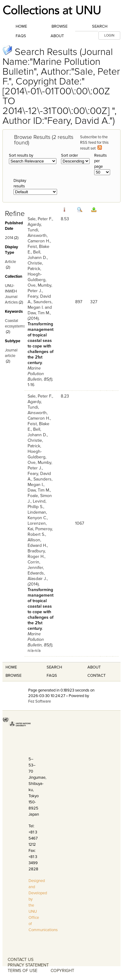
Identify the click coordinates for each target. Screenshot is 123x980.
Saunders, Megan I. (40, 305)
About (57, 36)
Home (21, 26)
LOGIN (109, 35)
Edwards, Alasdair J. (37, 576)
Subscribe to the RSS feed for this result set (94, 143)
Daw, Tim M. (39, 313)
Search (100, 26)
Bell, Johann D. (37, 255)
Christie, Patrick (35, 266)
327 (94, 302)
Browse (60, 26)
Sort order (69, 155)
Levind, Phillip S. (37, 504)
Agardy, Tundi (35, 227)
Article (10, 262)
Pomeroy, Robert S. (40, 532)
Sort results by (21, 155)
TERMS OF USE (23, 971)
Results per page (100, 161)
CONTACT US (21, 960)
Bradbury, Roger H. (37, 554)
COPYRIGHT (62, 971)
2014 (9, 238)
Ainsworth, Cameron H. (39, 238)
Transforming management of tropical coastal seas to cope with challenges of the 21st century (40, 343)
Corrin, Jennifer (35, 565)
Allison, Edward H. (37, 543)
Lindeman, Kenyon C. (37, 515)
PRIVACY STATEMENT (28, 965)
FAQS (52, 676)
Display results (20, 183)
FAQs (21, 36)
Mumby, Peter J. (40, 288)
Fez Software (40, 701)
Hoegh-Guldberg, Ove (37, 280)
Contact (96, 676)
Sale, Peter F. (40, 219)
